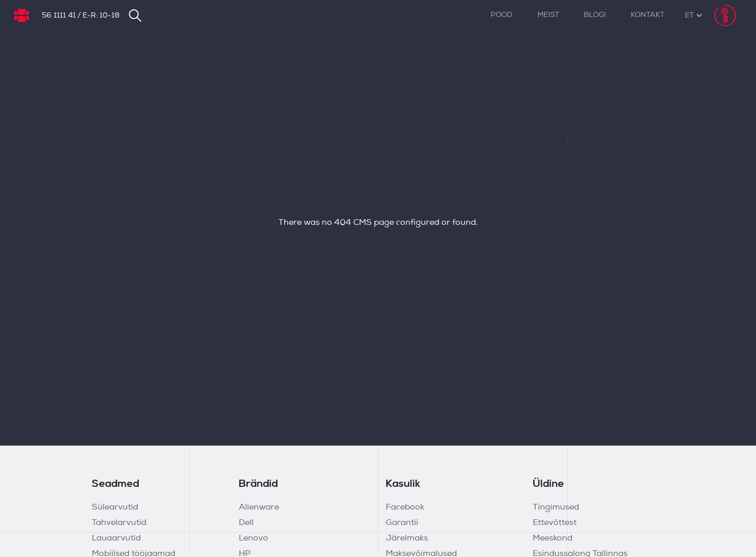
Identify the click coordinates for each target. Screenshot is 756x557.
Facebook (405, 507)
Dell (246, 523)
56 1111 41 (59, 16)
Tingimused (556, 507)
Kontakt (647, 15)
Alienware (259, 507)
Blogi (595, 15)
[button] (689, 16)
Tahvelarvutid (119, 523)
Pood (502, 15)
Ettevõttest (555, 523)
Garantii (402, 523)
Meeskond (553, 538)
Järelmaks (407, 538)
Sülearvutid (115, 507)
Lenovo (253, 538)
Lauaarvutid (116, 538)
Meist (548, 15)
